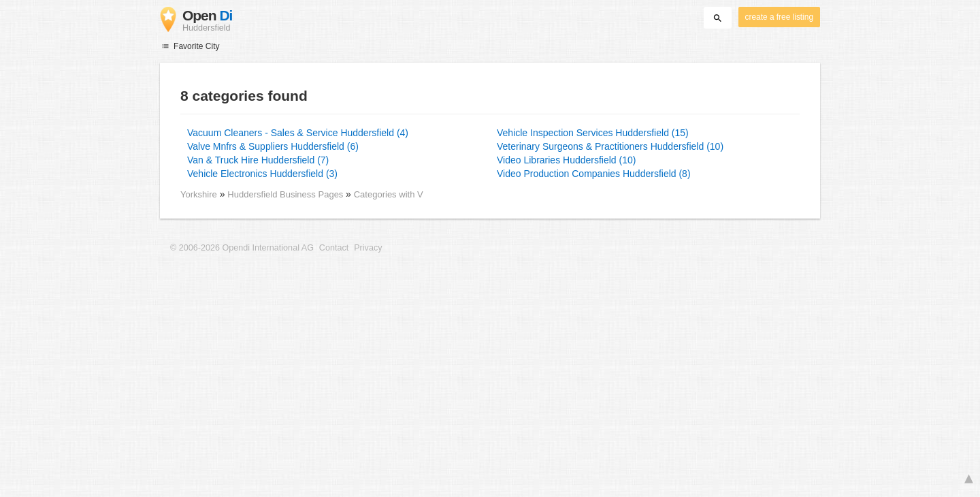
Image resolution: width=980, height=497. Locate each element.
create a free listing (779, 17)
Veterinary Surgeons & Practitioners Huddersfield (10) (610, 146)
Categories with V (389, 194)
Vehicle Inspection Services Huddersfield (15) (593, 133)
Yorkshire (199, 194)
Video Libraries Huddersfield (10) (566, 160)
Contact (334, 248)
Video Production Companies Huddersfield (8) (594, 174)
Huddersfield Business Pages (287, 194)
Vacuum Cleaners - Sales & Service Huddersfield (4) (298, 133)
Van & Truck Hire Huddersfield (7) (258, 160)
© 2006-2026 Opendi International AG (242, 248)
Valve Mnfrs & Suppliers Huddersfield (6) (273, 146)
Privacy (368, 248)
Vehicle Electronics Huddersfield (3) (262, 174)
